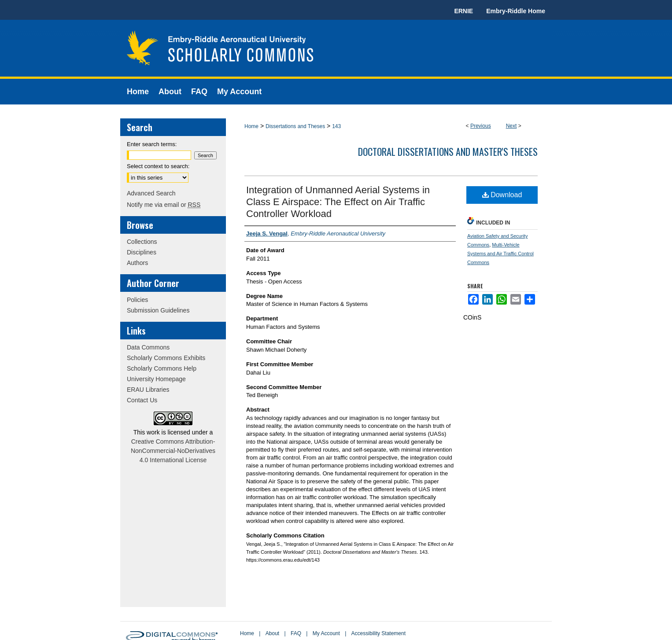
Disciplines (142, 252)
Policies (137, 300)
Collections (142, 242)
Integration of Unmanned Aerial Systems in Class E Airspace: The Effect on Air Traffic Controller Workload (338, 202)
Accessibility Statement (378, 633)
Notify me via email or (164, 205)
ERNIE (463, 11)
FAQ (296, 633)
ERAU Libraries (148, 390)
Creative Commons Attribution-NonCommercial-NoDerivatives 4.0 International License (173, 451)
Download (502, 195)
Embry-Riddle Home (516, 11)
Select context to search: (158, 166)
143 (336, 126)
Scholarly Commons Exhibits (166, 358)
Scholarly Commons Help (162, 368)
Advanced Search (151, 193)
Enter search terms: (152, 144)
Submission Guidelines (158, 310)
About (272, 633)
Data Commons (148, 347)
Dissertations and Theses (295, 126)
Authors (137, 263)
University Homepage (156, 379)
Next (511, 126)
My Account (326, 633)
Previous (481, 126)
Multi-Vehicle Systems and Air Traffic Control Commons (500, 254)
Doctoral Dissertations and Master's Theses (448, 151)
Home (251, 126)
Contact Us (142, 400)
